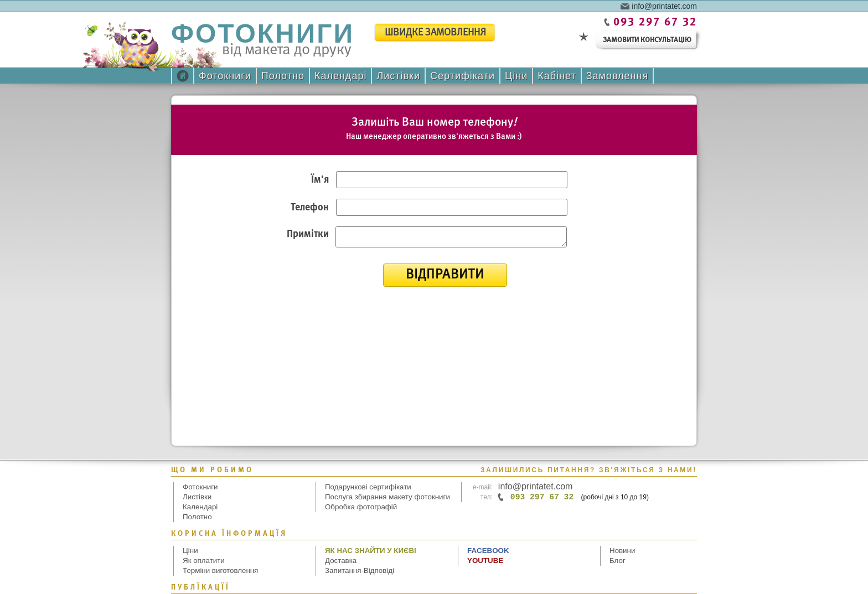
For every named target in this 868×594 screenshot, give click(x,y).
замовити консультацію (647, 40)
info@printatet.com (664, 6)
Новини (622, 551)
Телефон (310, 208)
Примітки (308, 234)
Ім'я (320, 180)
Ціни (516, 76)
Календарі (340, 76)
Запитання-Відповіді (360, 570)
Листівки (398, 76)
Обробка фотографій (361, 507)
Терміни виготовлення (220, 570)
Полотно (283, 76)
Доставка (341, 561)
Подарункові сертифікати (368, 487)
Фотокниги (225, 76)
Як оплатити (204, 561)
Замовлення (618, 76)
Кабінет (557, 76)
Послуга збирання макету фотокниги (387, 497)
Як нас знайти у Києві (371, 551)
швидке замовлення (435, 33)
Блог (618, 561)
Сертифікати (463, 76)
